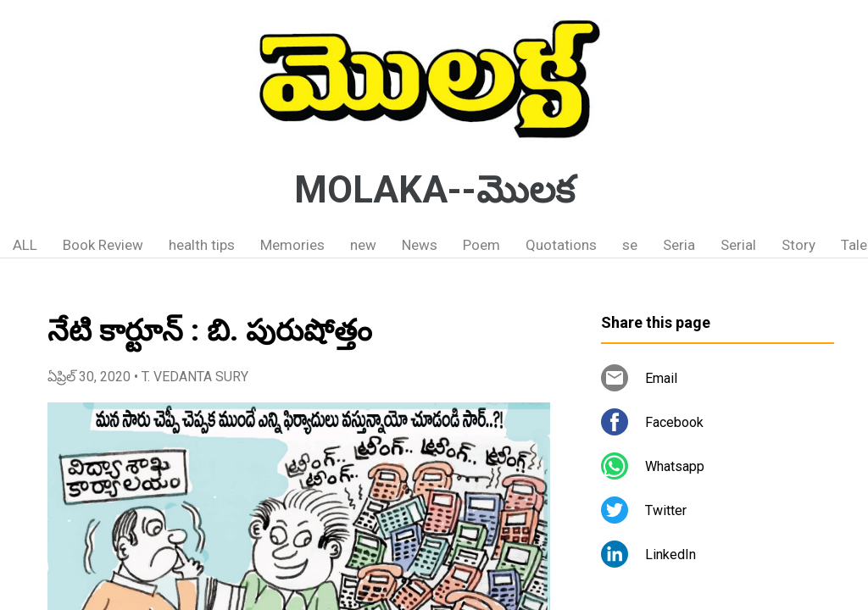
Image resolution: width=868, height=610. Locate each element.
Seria (679, 245)
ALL (25, 245)
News (420, 245)
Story (798, 245)
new (363, 245)
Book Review (103, 245)
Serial (738, 245)
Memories (292, 245)
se (630, 245)
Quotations (561, 245)
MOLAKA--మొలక (434, 190)
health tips (202, 245)
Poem (481, 245)
